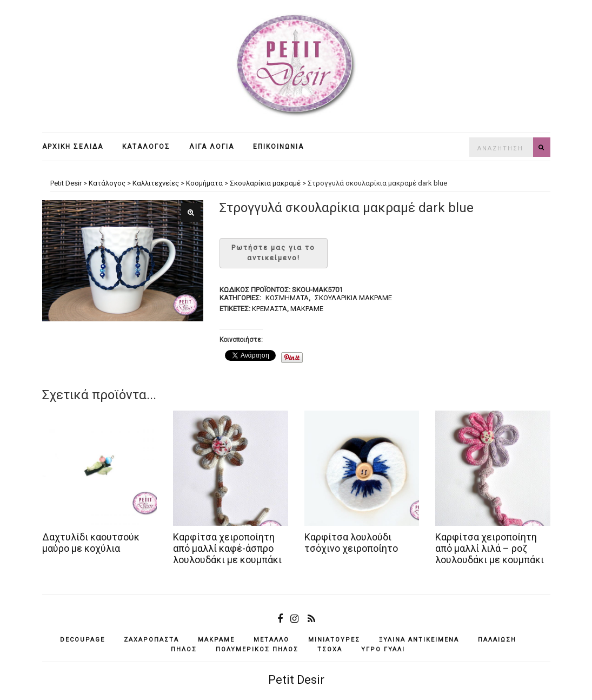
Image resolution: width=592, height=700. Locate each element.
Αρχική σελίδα (73, 147)
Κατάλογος (146, 147)
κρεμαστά (270, 309)
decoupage (82, 640)
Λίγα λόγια (212, 147)
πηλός (184, 649)
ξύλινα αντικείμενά (419, 640)
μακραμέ (307, 309)
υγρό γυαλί (383, 649)
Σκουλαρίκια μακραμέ (353, 298)
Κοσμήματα (287, 298)
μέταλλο (271, 640)
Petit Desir (296, 680)
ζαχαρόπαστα (151, 640)
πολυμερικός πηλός (257, 649)
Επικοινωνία (278, 147)
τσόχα (330, 649)
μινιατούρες (334, 640)
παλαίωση (497, 640)
